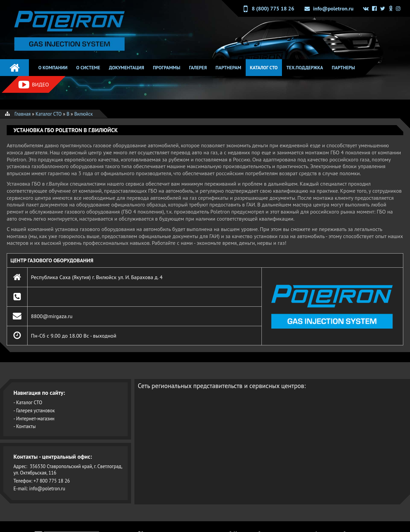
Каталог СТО (264, 68)
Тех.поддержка (305, 68)
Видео (34, 85)
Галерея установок (35, 410)
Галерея (198, 68)
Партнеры (343, 68)
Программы (167, 68)
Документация (127, 68)
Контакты (26, 426)
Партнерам (228, 68)
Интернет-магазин (35, 419)
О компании (53, 68)
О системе (88, 68)
